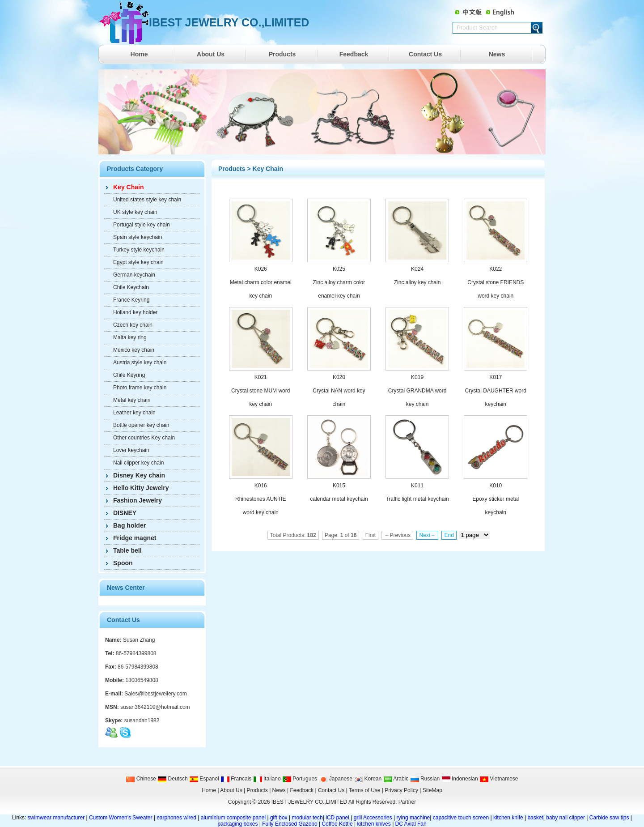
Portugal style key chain (142, 225)
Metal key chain (132, 400)
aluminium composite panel (233, 818)
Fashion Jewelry (138, 500)
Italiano (267, 779)
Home (139, 54)
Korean (368, 779)
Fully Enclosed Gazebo (290, 824)
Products (282, 54)
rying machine (413, 818)
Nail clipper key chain (138, 463)
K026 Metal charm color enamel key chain (261, 282)
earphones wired (176, 818)
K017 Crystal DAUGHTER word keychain (496, 391)
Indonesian (460, 779)
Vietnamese (499, 779)
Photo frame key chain (140, 388)
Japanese (335, 779)
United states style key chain (147, 200)
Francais (236, 779)
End (449, 535)
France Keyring (131, 300)
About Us (211, 54)
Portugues (300, 779)
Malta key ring (130, 337)
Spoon (123, 563)
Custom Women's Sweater (121, 818)
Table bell (127, 550)
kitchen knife (508, 818)
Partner (407, 802)
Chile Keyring (129, 375)
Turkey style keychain (139, 250)
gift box (279, 818)
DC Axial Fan (411, 824)
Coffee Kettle (337, 824)
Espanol (204, 779)
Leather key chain (134, 413)
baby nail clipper (566, 818)
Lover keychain (131, 450)
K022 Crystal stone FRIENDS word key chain (496, 282)
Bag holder (129, 525)
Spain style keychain (138, 237)
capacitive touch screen (461, 818)
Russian (425, 779)
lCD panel (337, 818)
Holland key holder (135, 312)
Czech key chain (133, 325)
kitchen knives (374, 824)
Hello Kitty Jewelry (141, 488)
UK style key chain (135, 212)
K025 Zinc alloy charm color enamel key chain (339, 282)
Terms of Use (365, 790)
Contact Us (425, 54)
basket (535, 818)
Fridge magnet (135, 538)
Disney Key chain (139, 475)
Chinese (141, 779)
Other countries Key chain (144, 438)
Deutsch (172, 779)
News (497, 54)
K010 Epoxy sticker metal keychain (496, 499)
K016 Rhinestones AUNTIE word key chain (261, 499)
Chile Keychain (131, 287)
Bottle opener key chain (141, 425)
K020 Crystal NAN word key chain (339, 391)
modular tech (307, 818)
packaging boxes (237, 824)
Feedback (354, 54)
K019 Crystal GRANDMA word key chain (417, 391)
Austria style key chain (140, 362)
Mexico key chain (134, 350)
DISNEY (125, 513)
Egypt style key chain (138, 262)
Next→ (427, 535)
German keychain (134, 275)
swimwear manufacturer (55, 818)
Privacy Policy (401, 790)
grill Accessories (373, 818)
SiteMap (432, 790)
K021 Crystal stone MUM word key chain (261, 391)
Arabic (396, 779)
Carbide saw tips (609, 818)
